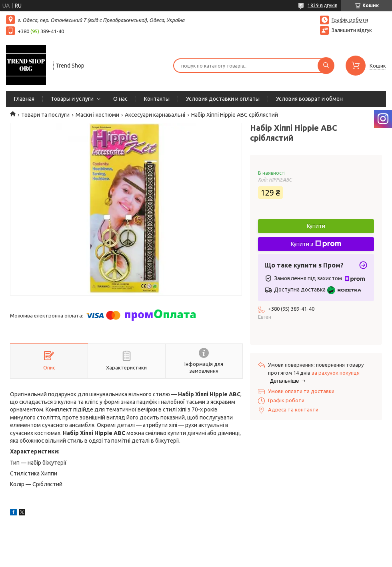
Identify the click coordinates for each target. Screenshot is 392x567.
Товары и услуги (72, 99)
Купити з (316, 244)
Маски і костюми (97, 115)
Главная (24, 99)
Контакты (157, 99)
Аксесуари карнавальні (155, 115)
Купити (316, 226)
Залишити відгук (352, 30)
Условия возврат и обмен (309, 99)
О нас (120, 99)
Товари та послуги (45, 115)
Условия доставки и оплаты (223, 99)
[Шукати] (326, 66)
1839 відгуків (322, 5)
